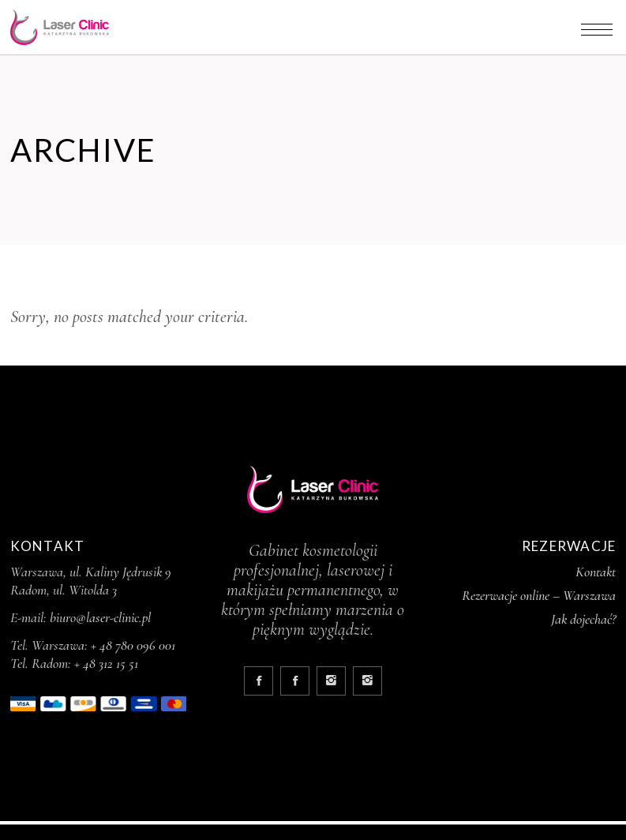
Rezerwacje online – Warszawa (539, 595)
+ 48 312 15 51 (106, 663)
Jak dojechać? (583, 619)
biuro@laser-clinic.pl (100, 617)
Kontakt (596, 572)
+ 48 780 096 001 (133, 645)
